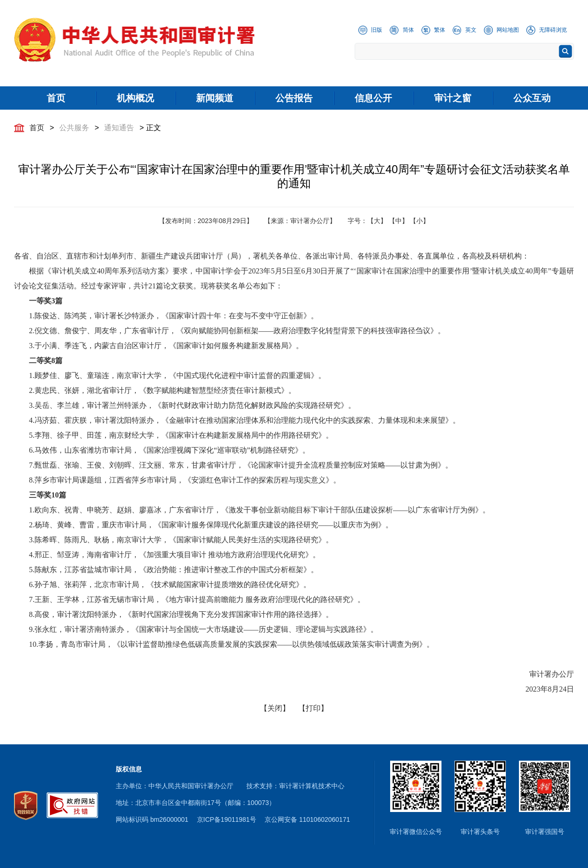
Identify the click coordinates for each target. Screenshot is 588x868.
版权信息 (129, 769)
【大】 (377, 221)
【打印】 (313, 708)
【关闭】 (275, 708)
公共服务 (74, 128)
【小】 (420, 221)
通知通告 (119, 128)
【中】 (399, 221)
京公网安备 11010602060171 (307, 819)
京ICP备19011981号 (227, 819)
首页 (37, 128)
